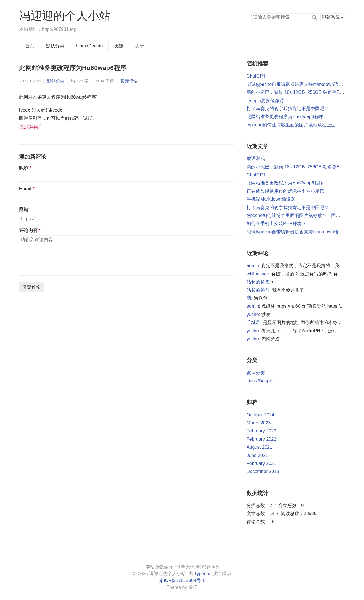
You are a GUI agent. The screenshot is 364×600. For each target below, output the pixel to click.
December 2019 (263, 471)
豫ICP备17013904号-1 (182, 580)
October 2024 (260, 415)
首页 (30, 46)
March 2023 (259, 423)
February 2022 (261, 439)
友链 (119, 46)
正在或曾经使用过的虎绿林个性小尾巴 (285, 191)
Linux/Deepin (89, 46)
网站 (24, 209)
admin (253, 266)
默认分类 (55, 46)
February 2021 (261, 463)
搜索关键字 (251, 13)
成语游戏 (256, 159)
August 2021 (259, 447)
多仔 (193, 587)
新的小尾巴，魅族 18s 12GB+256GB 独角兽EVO (296, 92)
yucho (253, 314)
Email (26, 189)
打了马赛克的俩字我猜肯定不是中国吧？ (288, 109)
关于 (140, 46)
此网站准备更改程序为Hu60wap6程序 (285, 117)
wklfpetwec (258, 274)
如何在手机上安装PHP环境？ (276, 223)
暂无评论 (129, 81)
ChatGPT (256, 76)
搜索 (315, 17)
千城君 (253, 322)
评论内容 (28, 230)
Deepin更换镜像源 (265, 101)
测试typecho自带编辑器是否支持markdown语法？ (297, 84)
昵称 (24, 168)
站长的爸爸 (258, 282)
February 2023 (261, 431)
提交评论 (31, 287)
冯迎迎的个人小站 (65, 16)
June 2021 (257, 455)
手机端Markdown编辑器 (271, 199)
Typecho (203, 574)
